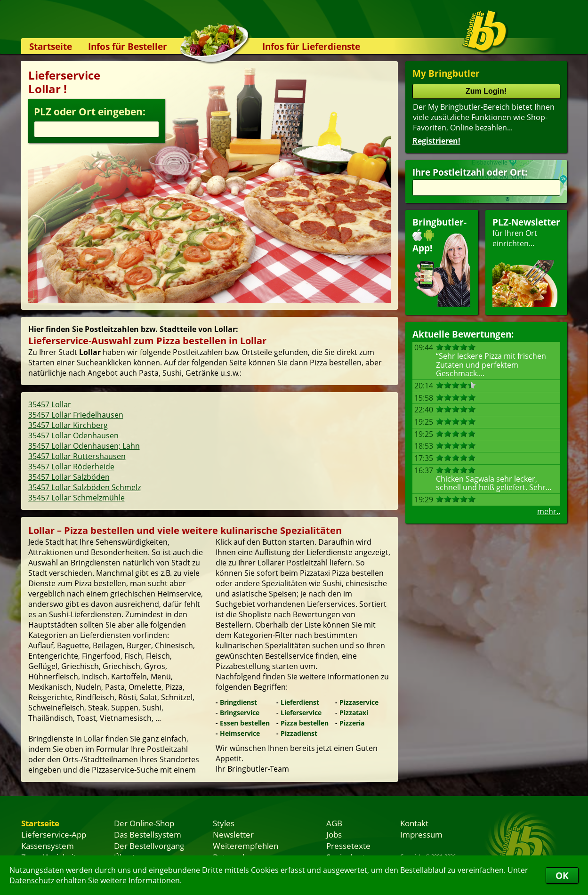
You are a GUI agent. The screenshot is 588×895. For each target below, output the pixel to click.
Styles (224, 823)
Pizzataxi (354, 713)
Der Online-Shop (144, 823)
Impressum (421, 834)
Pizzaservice (359, 702)
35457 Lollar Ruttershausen (77, 456)
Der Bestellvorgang (149, 846)
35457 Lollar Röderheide (71, 467)
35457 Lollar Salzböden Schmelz (85, 487)
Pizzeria (352, 723)
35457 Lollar (50, 404)
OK (562, 875)
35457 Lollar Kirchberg (68, 425)
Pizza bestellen (305, 723)
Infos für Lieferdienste (311, 46)
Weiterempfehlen (246, 846)
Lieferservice (301, 713)
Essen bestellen (245, 723)
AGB (334, 823)
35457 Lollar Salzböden (69, 477)
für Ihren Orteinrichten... (526, 262)
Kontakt (414, 823)
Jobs (334, 834)
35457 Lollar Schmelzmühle (77, 498)
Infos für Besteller (128, 46)
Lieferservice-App (54, 834)
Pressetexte (348, 846)
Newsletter (233, 834)
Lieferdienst (300, 702)
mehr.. (549, 511)
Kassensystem (48, 846)
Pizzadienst (299, 733)
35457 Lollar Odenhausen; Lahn (84, 446)
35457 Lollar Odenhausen (73, 435)
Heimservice (240, 733)
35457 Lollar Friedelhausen (76, 415)
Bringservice (240, 713)
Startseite (51, 46)
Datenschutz (32, 880)
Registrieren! (436, 141)
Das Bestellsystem (148, 834)
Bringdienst (238, 702)
